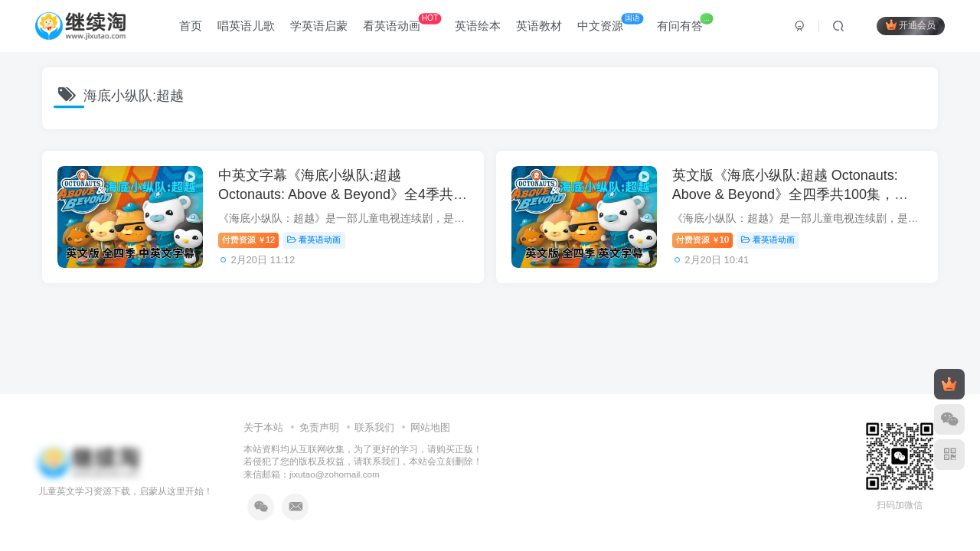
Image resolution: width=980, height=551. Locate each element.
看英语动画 (402, 23)
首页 (191, 26)
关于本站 (263, 427)
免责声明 (319, 427)
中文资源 (610, 23)
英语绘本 (478, 26)
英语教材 (539, 26)
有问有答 (685, 23)
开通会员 (911, 25)
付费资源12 (248, 240)
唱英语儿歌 (246, 26)
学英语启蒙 (319, 26)
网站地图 (430, 427)
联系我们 (374, 427)
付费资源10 (702, 240)
